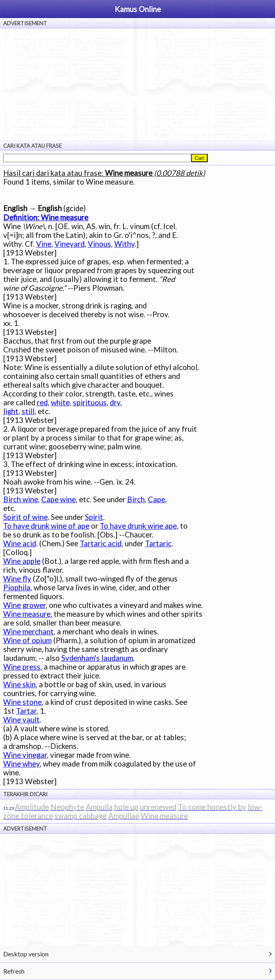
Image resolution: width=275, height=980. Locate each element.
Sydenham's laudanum (97, 658)
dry (115, 402)
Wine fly (17, 579)
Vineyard (70, 244)
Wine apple (22, 561)
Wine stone (22, 702)
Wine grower (24, 605)
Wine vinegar (25, 755)
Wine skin (19, 684)
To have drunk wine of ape (46, 526)
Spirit (94, 517)
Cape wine (59, 499)
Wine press (22, 667)
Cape (157, 499)
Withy (124, 244)
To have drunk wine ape (138, 526)
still (28, 411)
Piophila (17, 588)
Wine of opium (27, 640)
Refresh (14, 971)
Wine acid (20, 543)
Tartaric (158, 543)
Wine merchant (28, 632)
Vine (44, 244)
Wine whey (21, 764)
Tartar (26, 711)
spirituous (90, 402)
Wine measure (27, 614)
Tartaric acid (101, 543)
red (42, 402)
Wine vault (21, 720)
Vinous (99, 244)
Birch (136, 499)
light (11, 411)
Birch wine (21, 499)
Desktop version (26, 954)
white (60, 402)
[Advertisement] (137, 85)
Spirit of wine (25, 517)
